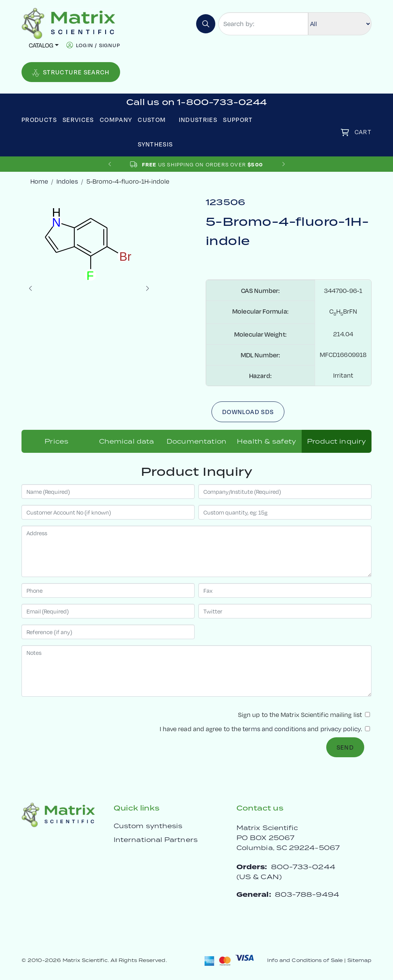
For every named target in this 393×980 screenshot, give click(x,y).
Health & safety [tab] (266, 441)
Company (116, 119)
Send (345, 747)
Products (39, 119)
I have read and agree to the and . (265, 729)
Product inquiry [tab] (336, 441)
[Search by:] (263, 24)
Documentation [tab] (196, 441)
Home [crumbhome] (39, 181)
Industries (198, 119)
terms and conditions (274, 729)
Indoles (67, 181)
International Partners (156, 840)
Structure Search (71, 72)
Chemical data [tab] (127, 441)
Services (78, 119)
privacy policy (341, 729)
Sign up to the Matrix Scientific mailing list (304, 714)
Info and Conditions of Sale (305, 960)
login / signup (98, 45)
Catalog (41, 45)
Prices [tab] (56, 441)
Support (238, 119)
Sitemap (359, 960)
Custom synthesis (148, 826)
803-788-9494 (307, 894)
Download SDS (248, 412)
